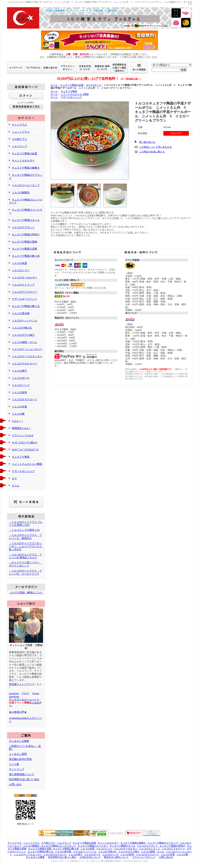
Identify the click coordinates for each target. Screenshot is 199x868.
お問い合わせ (166, 857)
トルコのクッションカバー (27, 349)
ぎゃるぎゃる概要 (19, 741)
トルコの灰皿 (19, 263)
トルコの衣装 (19, 407)
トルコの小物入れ (22, 328)
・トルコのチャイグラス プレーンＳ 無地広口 (25, 537)
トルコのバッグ (21, 385)
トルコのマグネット (23, 227)
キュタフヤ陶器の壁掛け (26, 234)
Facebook (14, 693)
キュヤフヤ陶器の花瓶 (25, 249)
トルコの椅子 (19, 371)
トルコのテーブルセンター (27, 356)
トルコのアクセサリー (25, 292)
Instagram (14, 696)
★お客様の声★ (18, 712)
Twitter (36, 693)
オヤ (14, 478)
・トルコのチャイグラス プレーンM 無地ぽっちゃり (25, 556)
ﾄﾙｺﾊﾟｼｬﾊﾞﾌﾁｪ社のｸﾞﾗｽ (25, 450)
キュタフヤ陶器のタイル (26, 220)
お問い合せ (15, 784)
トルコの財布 (19, 392)
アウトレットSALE (23, 435)
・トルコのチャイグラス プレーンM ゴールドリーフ (25, 572)
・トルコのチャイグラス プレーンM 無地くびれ (26, 524)
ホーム (54, 85)
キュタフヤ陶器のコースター (93, 846)
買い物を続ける (147, 142)
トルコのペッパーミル (25, 321)
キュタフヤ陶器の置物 (25, 242)
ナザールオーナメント (25, 299)
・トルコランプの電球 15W (24, 530)
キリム (16, 486)
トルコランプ (19, 146)
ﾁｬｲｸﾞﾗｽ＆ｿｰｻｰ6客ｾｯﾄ (25, 443)
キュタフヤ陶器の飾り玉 (26, 306)
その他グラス (19, 139)
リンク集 (14, 764)
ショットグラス (21, 132)
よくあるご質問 (18, 754)
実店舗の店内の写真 (20, 759)
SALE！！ (18, 421)
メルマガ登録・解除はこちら (26, 592)
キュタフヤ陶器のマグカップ (163, 843)
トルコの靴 (18, 414)
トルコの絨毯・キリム (25, 342)
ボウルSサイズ (94, 85)
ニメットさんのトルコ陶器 (27, 464)
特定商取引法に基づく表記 (24, 779)
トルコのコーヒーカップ (26, 185)
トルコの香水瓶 (21, 313)
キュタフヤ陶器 (21, 457)
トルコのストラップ (23, 285)
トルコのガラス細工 (23, 335)
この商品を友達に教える (152, 152)
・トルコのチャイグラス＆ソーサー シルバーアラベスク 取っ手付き (27, 546)
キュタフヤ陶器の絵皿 (25, 153)
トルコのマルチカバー (25, 364)
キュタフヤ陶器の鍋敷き (26, 168)
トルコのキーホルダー (25, 277)
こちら (36, 703)
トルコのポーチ (21, 378)
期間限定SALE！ (21, 428)
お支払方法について (90, 857)
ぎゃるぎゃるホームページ (24, 700)
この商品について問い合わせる (155, 147)
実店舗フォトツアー (20, 684)
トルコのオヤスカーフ (25, 399)
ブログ (25, 693)
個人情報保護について (22, 774)
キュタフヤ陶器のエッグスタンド (26, 201)
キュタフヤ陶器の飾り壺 (26, 256)
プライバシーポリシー (144, 857)
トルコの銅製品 (21, 192)
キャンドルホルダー (23, 160)
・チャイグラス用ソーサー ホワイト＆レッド (25, 564)
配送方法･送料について (116, 857)
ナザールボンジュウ (23, 471)
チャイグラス (19, 125)
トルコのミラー (21, 270)
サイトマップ (17, 769)
